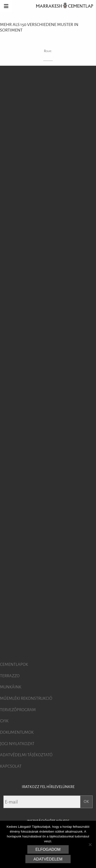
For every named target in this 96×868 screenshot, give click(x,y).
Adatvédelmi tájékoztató (26, 755)
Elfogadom (48, 849)
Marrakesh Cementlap (62, 6)
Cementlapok (14, 665)
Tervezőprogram (18, 710)
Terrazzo (10, 676)
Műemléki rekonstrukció (26, 699)
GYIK (4, 721)
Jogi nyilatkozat (17, 744)
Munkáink (11, 687)
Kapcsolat (11, 766)
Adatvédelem (48, 859)
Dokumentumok (17, 732)
